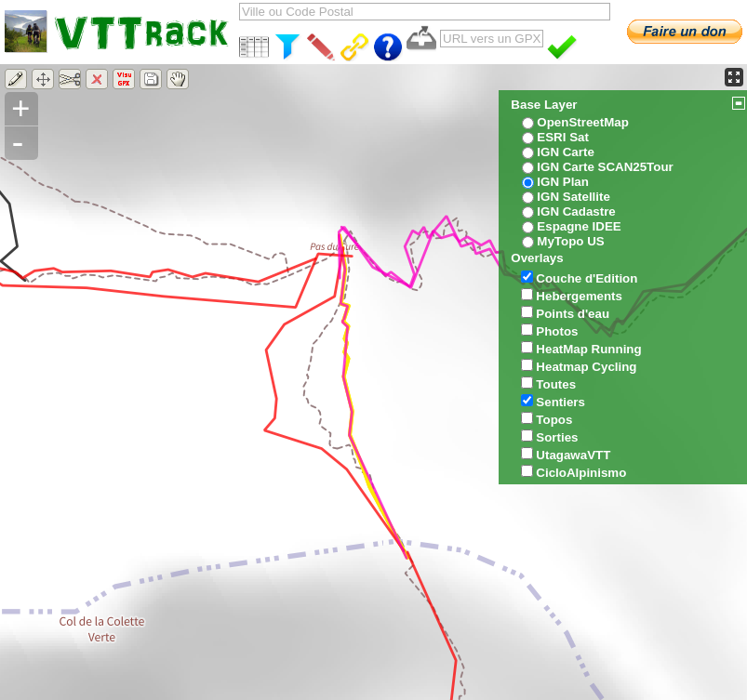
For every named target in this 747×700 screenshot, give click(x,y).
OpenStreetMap (583, 122)
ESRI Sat (563, 137)
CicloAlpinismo (581, 473)
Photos (557, 331)
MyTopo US (570, 241)
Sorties (557, 437)
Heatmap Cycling (586, 367)
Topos (554, 420)
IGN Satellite (574, 197)
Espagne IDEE (579, 226)
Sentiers (560, 402)
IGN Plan (563, 182)
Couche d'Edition (587, 278)
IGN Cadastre (576, 211)
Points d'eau (573, 314)
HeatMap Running (588, 349)
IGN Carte (565, 152)
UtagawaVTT (573, 455)
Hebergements (579, 296)
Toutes (556, 384)
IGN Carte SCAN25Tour (605, 167)
